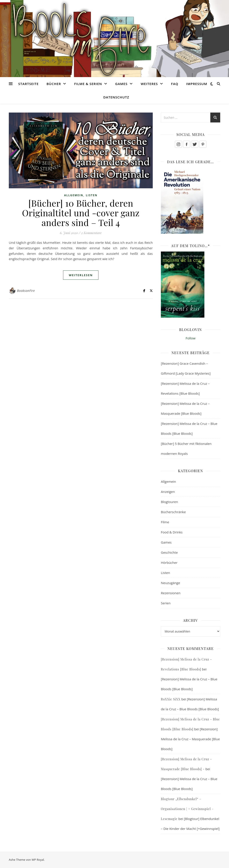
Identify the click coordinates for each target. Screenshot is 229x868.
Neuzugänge (170, 583)
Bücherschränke (173, 512)
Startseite (28, 84)
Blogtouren (169, 502)
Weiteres (149, 84)
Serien (166, 603)
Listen (92, 195)
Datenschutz (116, 97)
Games (121, 84)
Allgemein (74, 195)
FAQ (175, 84)
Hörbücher (169, 563)
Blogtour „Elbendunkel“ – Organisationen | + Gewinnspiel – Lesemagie (187, 809)
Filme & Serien (88, 84)
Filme (165, 522)
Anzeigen (168, 492)
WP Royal (38, 860)
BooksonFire (26, 291)
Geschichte (169, 552)
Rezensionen (171, 593)
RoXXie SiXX (171, 699)
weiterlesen (81, 275)
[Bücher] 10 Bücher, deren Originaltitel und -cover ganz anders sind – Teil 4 (81, 213)
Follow (191, 338)
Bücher (54, 84)
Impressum (197, 84)
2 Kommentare (91, 233)
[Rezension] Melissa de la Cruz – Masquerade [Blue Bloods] (190, 739)
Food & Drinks (172, 532)
